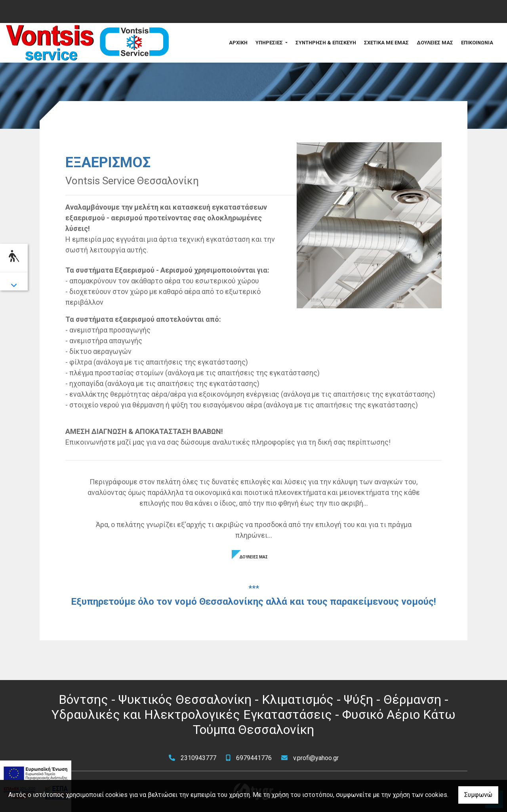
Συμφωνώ (478, 795)
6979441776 (254, 758)
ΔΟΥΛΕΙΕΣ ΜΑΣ (435, 43)
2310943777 (198, 758)
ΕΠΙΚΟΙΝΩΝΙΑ (477, 43)
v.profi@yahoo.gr (316, 758)
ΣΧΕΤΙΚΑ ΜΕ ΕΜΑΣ (386, 43)
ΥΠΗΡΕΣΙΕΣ (270, 43)
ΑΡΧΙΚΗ (238, 43)
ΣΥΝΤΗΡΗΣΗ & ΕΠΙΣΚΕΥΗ (326, 43)
